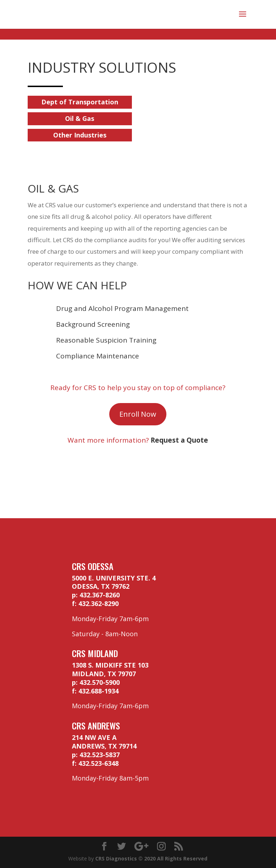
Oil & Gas (80, 118)
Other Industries (80, 135)
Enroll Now (138, 414)
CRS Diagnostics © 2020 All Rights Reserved (151, 858)
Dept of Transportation (80, 102)
